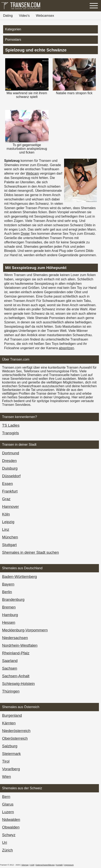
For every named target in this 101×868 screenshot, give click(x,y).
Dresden (9, 461)
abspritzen (66, 348)
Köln (6, 514)
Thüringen (11, 691)
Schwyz (9, 835)
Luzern (8, 812)
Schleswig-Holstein (18, 684)
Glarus (8, 804)
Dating (8, 16)
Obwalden (11, 827)
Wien (7, 777)
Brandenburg (13, 600)
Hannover (10, 507)
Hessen (9, 622)
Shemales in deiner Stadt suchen (30, 552)
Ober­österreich (15, 738)
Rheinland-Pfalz (16, 653)
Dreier (25, 234)
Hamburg (10, 615)
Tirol (6, 761)
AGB (32, 865)
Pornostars (13, 40)
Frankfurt (10, 491)
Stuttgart (9, 545)
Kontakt (59, 865)
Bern (6, 797)
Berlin (7, 592)
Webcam (32, 173)
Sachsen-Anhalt (16, 676)
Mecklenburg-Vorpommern (25, 630)
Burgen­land (12, 715)
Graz (6, 499)
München (10, 537)
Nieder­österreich (16, 731)
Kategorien (13, 29)
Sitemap (25, 865)
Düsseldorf (11, 476)
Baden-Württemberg (19, 577)
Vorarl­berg (11, 769)
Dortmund (11, 453)
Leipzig (8, 522)
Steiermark (11, 754)
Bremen (9, 607)
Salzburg (10, 746)
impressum (69, 865)
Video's (24, 16)
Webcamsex (45, 16)
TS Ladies (11, 425)
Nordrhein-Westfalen (20, 645)
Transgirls (10, 433)
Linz (6, 529)
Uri (5, 842)
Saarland (10, 661)
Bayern (8, 584)
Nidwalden (11, 820)
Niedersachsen (15, 638)
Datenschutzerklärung (45, 865)
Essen (7, 484)
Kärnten (9, 723)
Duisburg (10, 468)
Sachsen (10, 668)
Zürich (7, 850)
